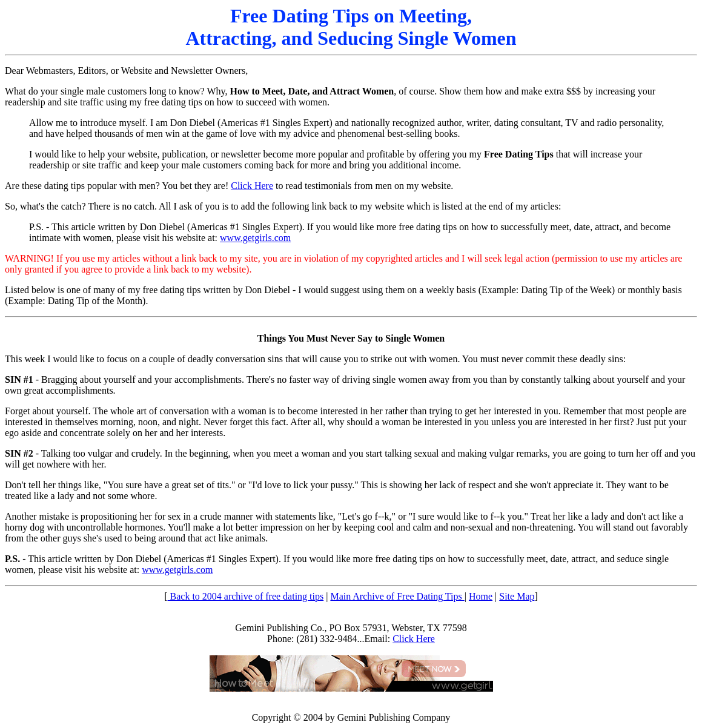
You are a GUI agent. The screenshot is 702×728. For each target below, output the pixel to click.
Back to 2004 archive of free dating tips (246, 596)
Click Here (252, 186)
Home (481, 596)
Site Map (517, 596)
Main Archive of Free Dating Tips (397, 596)
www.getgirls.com (255, 238)
